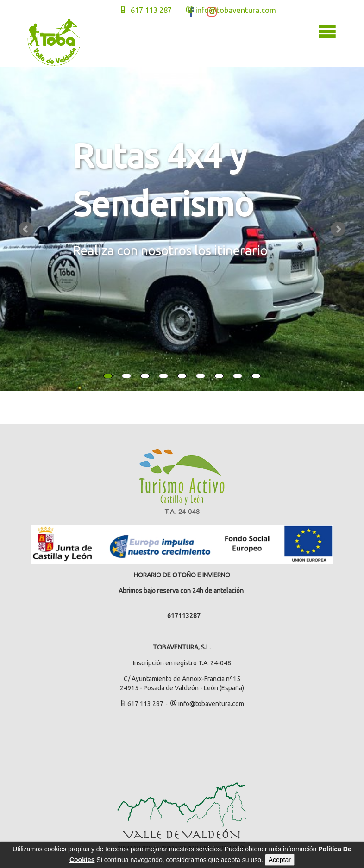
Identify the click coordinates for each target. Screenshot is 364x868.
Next (338, 229)
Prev (26, 229)
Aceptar (280, 860)
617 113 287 (145, 10)
